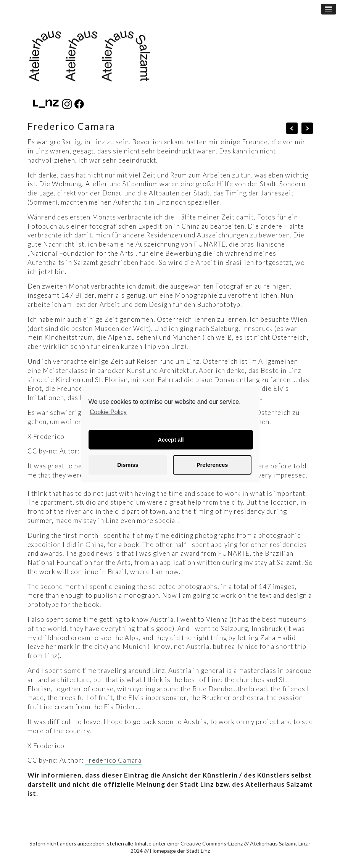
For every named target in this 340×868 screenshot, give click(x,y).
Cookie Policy (108, 412)
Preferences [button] (212, 465)
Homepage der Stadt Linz (180, 851)
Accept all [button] (171, 440)
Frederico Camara (113, 760)
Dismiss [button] (128, 465)
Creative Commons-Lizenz (212, 843)
